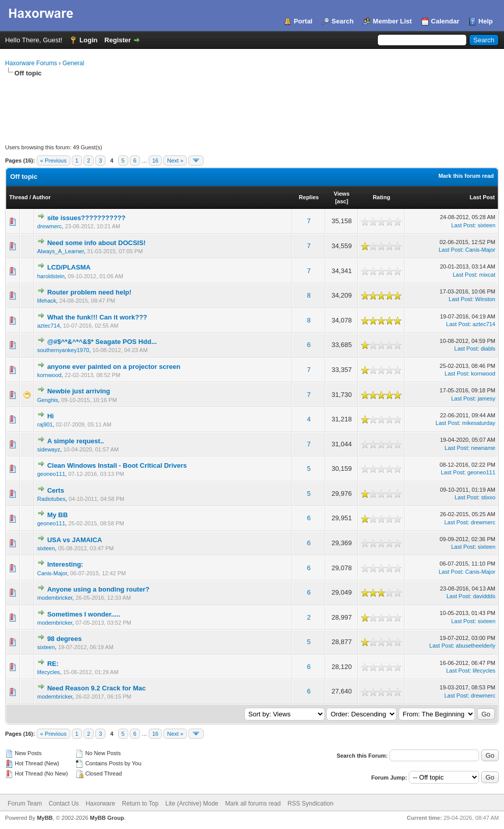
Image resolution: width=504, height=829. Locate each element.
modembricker (55, 598)
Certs (56, 490)
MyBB (45, 818)
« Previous (53, 161)
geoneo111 (51, 474)
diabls (488, 349)
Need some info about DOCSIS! (97, 243)
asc (342, 201)
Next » (175, 161)
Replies (309, 197)
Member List (392, 21)
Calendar (445, 21)
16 (155, 161)
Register (118, 40)
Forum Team (25, 804)
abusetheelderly (475, 646)
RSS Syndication (311, 804)
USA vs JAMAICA (75, 540)
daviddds (484, 596)
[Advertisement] (252, 106)
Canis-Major (480, 250)
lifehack (47, 301)
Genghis (48, 400)
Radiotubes (51, 499)
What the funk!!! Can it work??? (97, 317)
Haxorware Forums (31, 63)
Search (342, 21)
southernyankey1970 (63, 350)
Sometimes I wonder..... (84, 614)
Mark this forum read (466, 176)
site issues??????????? (87, 218)
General (74, 63)
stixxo (488, 497)
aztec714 (49, 326)
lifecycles (49, 672)
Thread (19, 197)
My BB (58, 515)
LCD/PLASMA (69, 267)
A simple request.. (76, 441)
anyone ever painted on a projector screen (114, 367)
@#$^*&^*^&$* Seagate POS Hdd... (102, 342)
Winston (485, 299)
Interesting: (65, 564)
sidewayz (49, 449)
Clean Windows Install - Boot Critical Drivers (117, 465)
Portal (303, 21)
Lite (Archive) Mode (192, 804)
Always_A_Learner (61, 251)
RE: (53, 664)
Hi (51, 416)
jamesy (486, 398)
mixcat (487, 275)
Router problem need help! (89, 292)
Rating (381, 197)
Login (88, 40)
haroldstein (51, 276)
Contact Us (63, 804)
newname (483, 448)
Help (486, 21)
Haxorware (100, 804)
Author (41, 197)
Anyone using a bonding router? (99, 589)
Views (342, 194)
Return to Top (141, 804)
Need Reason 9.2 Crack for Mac (97, 688)
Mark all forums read (253, 804)
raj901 (45, 424)
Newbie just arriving (79, 391)
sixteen (486, 225)
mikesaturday (479, 423)
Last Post (482, 197)
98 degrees (65, 639)
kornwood (49, 375)
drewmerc (49, 226)
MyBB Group (107, 818)
